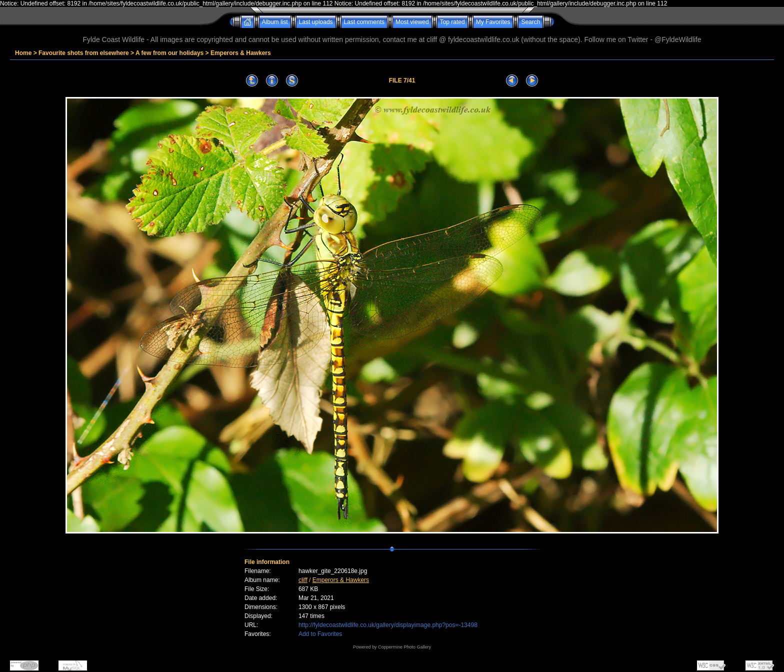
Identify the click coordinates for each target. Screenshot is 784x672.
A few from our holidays (169, 53)
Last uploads (316, 22)
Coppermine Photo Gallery (404, 647)
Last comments (364, 22)
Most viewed (412, 22)
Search (530, 22)
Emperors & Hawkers (241, 53)
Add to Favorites (320, 634)
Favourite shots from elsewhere (84, 53)
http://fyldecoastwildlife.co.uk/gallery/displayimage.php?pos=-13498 (388, 625)
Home (23, 53)
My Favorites (493, 22)
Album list (275, 22)
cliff (303, 580)
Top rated (452, 22)
